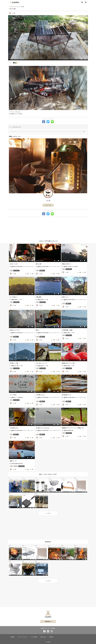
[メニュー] (86, 2)
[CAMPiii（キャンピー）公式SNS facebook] (44, 631)
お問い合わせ (43, 637)
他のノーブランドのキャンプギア (48, 474)
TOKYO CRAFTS (38, 563)
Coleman (50, 548)
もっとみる (48, 513)
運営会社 (51, 637)
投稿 (84, 131)
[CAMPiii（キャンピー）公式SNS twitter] (48, 631)
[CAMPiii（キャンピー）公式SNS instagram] (52, 631)
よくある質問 (34, 637)
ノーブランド (11, 480)
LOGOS (10, 563)
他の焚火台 (48, 542)
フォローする (48, 205)
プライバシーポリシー (23, 637)
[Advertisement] (48, 228)
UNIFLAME (63, 548)
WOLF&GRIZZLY (77, 548)
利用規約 (13, 637)
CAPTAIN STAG (11, 548)
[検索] (82, 2)
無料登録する (48, 622)
